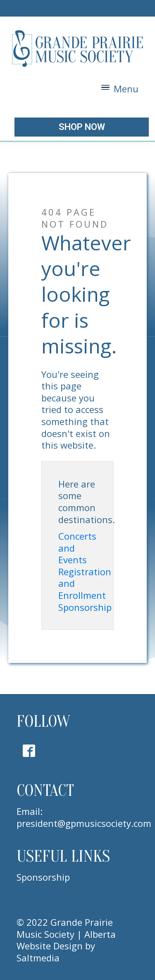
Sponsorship (85, 607)
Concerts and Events (77, 548)
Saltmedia (38, 958)
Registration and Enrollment (85, 584)
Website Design (50, 946)
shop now (82, 127)
